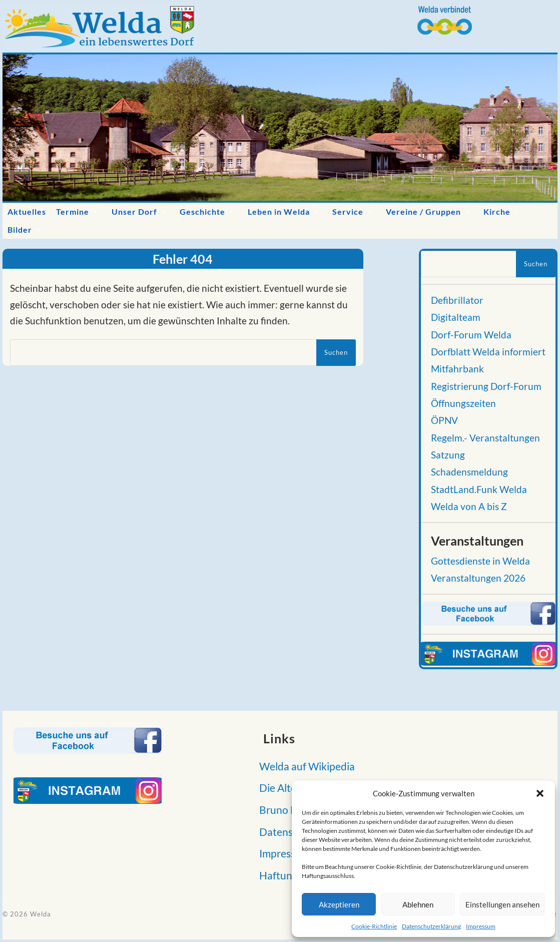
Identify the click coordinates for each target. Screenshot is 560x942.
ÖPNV (444, 420)
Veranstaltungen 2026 (478, 578)
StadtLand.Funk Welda (479, 490)
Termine (73, 211)
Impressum (481, 926)
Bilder (20, 229)
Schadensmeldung (469, 472)
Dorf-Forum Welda (471, 335)
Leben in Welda (279, 211)
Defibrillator (457, 300)
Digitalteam (456, 317)
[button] (540, 793)
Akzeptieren (339, 904)
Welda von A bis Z (469, 507)
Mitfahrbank (457, 369)
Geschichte (202, 211)
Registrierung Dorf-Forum (486, 386)
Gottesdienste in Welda (480, 561)
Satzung (448, 455)
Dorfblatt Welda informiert (488, 352)
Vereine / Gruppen (423, 211)
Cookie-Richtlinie (374, 926)
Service (348, 211)
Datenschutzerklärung (431, 926)
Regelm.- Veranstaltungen (485, 438)
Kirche (497, 211)
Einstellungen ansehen (502, 904)
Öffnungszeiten (463, 403)
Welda (41, 914)
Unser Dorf (134, 211)
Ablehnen (418, 904)
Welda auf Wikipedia (304, 766)
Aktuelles (27, 211)
